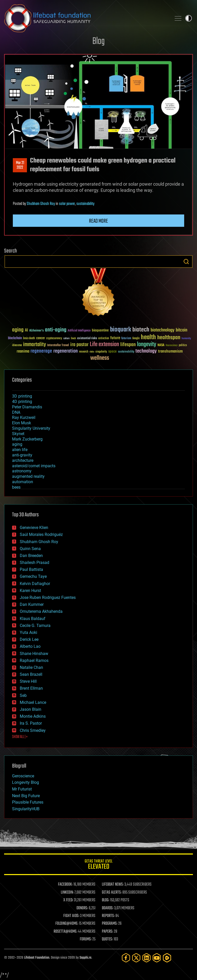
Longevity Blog (26, 782)
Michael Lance (33, 702)
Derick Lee (29, 639)
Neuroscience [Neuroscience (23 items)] (172, 346)
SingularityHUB (26, 809)
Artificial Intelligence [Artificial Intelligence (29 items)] (79, 331)
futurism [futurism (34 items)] (126, 339)
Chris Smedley (33, 730)
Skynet (18, 434)
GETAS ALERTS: (112, 893)
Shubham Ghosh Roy (41, 204)
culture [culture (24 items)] (66, 339)
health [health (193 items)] (148, 338)
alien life (20, 450)
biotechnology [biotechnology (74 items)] (162, 330)
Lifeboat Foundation (37, 958)
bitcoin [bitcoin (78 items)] (181, 330)
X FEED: (68, 900)
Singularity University (31, 428)
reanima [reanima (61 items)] (23, 351)
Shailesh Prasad (35, 563)
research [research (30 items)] (84, 352)
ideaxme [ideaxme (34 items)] (17, 346)
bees (16, 487)
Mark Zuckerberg (27, 439)
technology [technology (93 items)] (146, 351)
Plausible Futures (28, 802)
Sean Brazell (31, 674)
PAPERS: (107, 932)
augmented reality (28, 476)
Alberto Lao (30, 646)
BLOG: (106, 900)
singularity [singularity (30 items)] (101, 352)
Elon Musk (22, 423)
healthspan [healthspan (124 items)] (169, 338)
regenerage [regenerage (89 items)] (41, 351)
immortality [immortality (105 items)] (35, 345)
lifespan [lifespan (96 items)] (128, 345)
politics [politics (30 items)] (183, 345)
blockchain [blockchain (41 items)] (15, 338)
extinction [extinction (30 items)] (104, 339)
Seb (23, 695)
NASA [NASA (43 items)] (161, 345)
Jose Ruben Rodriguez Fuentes (48, 597)
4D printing (22, 402)
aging (17, 444)
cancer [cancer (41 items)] (41, 338)
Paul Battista (31, 569)
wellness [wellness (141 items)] (100, 358)
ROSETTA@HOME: (65, 932)
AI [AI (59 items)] (26, 331)
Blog (98, 42)
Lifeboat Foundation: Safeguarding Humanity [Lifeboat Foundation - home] (86, 18)
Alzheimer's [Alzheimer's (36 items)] (36, 331)
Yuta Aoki (28, 632)
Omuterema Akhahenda (41, 611)
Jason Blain (31, 709)
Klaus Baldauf (33, 619)
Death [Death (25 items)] (73, 339)
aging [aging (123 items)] (18, 330)
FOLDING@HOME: (67, 924)
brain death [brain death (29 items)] (29, 339)
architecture (23, 460)
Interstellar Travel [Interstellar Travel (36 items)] (58, 345)
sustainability (85, 204)
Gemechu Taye (33, 576)
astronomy (22, 471)
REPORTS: (108, 916)
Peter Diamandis (27, 407)
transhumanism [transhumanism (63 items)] (170, 351)
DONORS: (82, 908)
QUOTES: (107, 939)
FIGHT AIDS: (71, 916)
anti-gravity (22, 455)
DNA (16, 412)
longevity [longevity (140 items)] (147, 345)
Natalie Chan (31, 667)
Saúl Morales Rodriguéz (41, 534)
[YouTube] (157, 958)
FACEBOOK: (65, 885)
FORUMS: (86, 939)
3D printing (22, 396)
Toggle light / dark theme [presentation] (189, 18)
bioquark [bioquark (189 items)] (121, 330)
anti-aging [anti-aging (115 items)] (56, 330)
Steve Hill (28, 681)
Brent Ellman (31, 688)
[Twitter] (136, 958)
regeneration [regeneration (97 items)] (66, 351)
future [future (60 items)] (115, 338)
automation (23, 482)
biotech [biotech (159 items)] (141, 330)
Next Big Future (26, 796)
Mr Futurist (22, 789)
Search (186, 262)
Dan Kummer (32, 604)
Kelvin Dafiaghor (35, 584)
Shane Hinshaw (34, 654)
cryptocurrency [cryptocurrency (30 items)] (54, 339)
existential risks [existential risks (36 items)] (87, 339)
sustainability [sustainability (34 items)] (126, 352)
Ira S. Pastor (31, 723)
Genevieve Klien (34, 528)
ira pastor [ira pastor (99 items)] (79, 345)
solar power (67, 204)
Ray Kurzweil (24, 417)
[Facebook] (126, 958)
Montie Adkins (33, 716)
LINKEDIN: (67, 893)
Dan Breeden (31, 556)
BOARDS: (108, 908)
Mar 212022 (20, 165)
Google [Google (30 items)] (136, 339)
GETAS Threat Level (98, 865)
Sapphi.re (85, 958)
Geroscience (23, 776)
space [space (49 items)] (112, 351)
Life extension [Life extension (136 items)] (104, 345)
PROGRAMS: (110, 924)
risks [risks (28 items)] (92, 352)
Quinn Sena (30, 549)
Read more (98, 221)
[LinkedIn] (146, 958)
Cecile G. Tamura (35, 626)
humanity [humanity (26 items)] (186, 339)
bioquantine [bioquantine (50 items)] (100, 330)
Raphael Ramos (34, 660)
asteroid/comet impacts (34, 466)
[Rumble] (167, 958)
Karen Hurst (30, 591)
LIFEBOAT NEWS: (113, 885)
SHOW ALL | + (20, 737)
